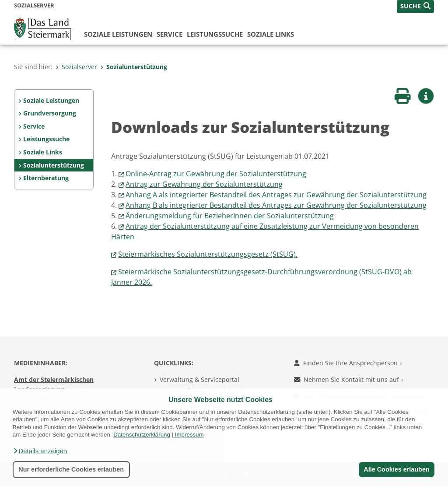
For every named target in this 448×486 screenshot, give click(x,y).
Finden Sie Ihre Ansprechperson (348, 363)
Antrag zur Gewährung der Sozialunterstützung (204, 184)
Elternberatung (46, 178)
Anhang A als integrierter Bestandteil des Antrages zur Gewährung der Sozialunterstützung (276, 195)
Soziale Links (271, 34)
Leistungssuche (215, 34)
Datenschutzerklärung (142, 435)
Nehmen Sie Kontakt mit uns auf (349, 379)
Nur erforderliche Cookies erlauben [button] (71, 469)
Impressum (189, 435)
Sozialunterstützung (134, 67)
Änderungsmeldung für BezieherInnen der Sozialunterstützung (230, 216)
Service (170, 34)
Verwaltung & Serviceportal (199, 379)
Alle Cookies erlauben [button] (396, 469)
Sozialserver (76, 67)
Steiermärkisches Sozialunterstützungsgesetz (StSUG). (208, 254)
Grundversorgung (50, 113)
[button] (40, 451)
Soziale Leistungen (118, 34)
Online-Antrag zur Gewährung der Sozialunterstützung (216, 174)
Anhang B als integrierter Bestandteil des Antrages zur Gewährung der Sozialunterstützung (276, 205)
